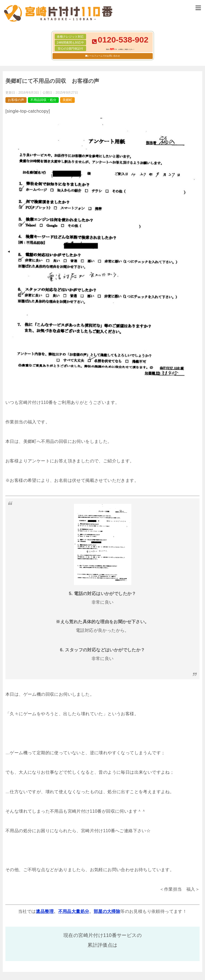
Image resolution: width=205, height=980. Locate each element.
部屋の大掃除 (107, 911)
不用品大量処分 (74, 911)
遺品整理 (45, 911)
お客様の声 (16, 100)
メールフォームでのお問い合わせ (104, 56)
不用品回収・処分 (43, 100)
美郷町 (67, 100)
